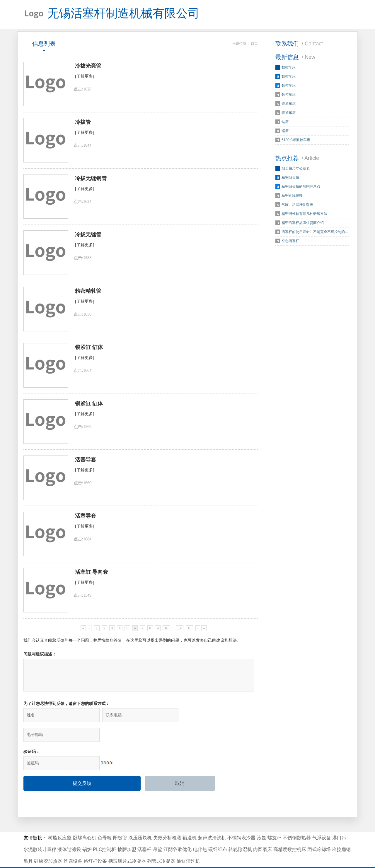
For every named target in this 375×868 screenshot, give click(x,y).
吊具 (28, 845)
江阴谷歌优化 (178, 833)
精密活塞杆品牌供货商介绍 (303, 223)
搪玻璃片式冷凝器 (127, 845)
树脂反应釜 (60, 822)
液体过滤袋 (69, 833)
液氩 (262, 822)
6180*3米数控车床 (296, 140)
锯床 (285, 131)
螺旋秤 (275, 822)
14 (180, 631)
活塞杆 (144, 833)
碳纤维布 (218, 833)
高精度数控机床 (290, 833)
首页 (254, 44)
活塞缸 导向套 (92, 575)
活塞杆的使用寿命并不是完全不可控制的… (315, 232)
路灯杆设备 (95, 845)
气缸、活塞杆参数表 (297, 205)
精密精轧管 (88, 292)
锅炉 (87, 833)
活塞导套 (86, 462)
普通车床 (289, 104)
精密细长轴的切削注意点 (301, 187)
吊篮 (158, 833)
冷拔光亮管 (88, 66)
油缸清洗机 (188, 845)
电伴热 (200, 833)
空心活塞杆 (290, 241)
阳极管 (120, 822)
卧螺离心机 (85, 822)
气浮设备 (322, 822)
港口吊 (339, 822)
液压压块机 (140, 822)
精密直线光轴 (292, 196)
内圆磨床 (262, 833)
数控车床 (289, 68)
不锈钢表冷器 (241, 822)
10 (166, 631)
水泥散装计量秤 (40, 833)
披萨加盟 (127, 833)
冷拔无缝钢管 (91, 179)
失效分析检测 (167, 822)
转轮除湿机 (240, 833)
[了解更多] (85, 77)
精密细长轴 (290, 178)
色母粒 (105, 822)
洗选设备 (73, 845)
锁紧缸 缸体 (89, 349)
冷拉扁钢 (341, 833)
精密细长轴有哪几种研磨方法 (304, 214)
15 (189, 631)
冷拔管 (83, 123)
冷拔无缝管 (88, 236)
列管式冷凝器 (161, 845)
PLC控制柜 (104, 833)
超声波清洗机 (212, 822)
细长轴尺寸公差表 (296, 169)
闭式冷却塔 (319, 833)
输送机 (190, 822)
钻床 (285, 122)
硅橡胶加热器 (48, 845)
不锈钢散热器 (297, 822)
